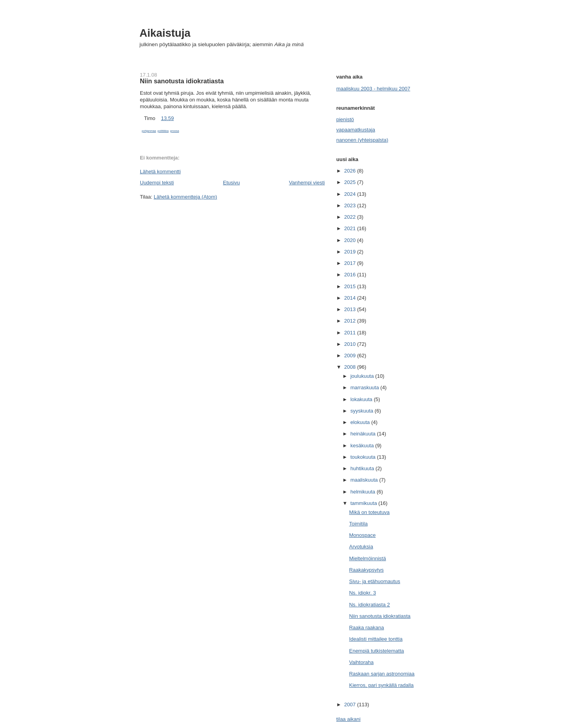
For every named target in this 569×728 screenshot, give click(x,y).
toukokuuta (364, 457)
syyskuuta (363, 411)
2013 (351, 309)
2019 (351, 252)
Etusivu (231, 183)
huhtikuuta (363, 468)
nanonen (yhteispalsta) (362, 140)
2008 (351, 367)
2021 (351, 228)
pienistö (345, 119)
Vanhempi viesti (307, 183)
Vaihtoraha (361, 662)
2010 (351, 344)
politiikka (163, 131)
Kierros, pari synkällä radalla (381, 685)
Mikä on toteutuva (369, 512)
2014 (351, 298)
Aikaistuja (165, 33)
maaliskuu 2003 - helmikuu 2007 (373, 89)
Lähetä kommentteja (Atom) (185, 197)
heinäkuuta (364, 434)
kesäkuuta (363, 446)
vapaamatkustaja (356, 130)
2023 (351, 205)
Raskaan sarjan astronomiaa (382, 674)
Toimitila (358, 524)
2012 (351, 321)
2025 (351, 182)
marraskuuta (366, 387)
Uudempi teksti (157, 183)
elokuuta (361, 422)
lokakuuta (362, 399)
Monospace (362, 535)
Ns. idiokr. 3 (362, 593)
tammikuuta (365, 503)
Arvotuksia (361, 547)
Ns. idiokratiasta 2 (369, 605)
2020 (351, 240)
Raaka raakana (366, 628)
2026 (351, 171)
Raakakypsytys (366, 570)
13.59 (167, 118)
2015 (351, 286)
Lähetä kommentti (160, 172)
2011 (351, 333)
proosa (175, 131)
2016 (351, 275)
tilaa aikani (348, 719)
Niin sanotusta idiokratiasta (182, 81)
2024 (351, 194)
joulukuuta (363, 376)
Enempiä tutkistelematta (376, 651)
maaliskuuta (365, 480)
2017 (351, 263)
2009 (351, 356)
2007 (351, 705)
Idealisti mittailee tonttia (376, 639)
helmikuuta (364, 492)
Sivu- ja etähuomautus (374, 581)
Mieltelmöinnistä (367, 558)
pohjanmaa (149, 131)
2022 (351, 217)
